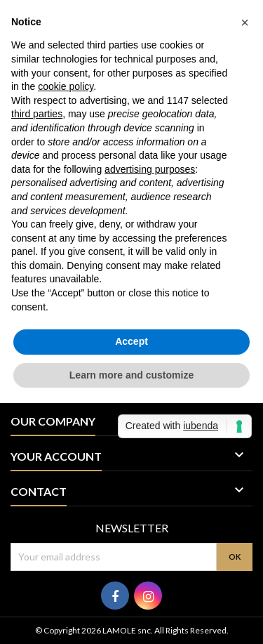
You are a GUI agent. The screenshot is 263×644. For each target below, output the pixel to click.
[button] (245, 22)
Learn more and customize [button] (131, 375)
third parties (37, 114)
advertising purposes (150, 169)
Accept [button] (131, 341)
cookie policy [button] (66, 86)
